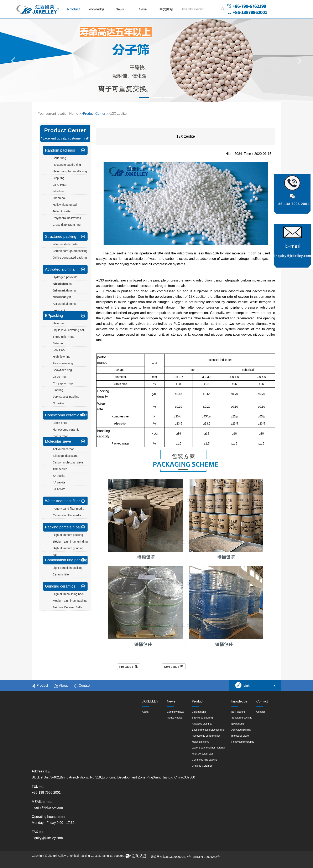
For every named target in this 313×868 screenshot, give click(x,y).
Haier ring (59, 323)
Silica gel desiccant (65, 456)
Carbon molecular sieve (68, 462)
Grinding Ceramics (202, 766)
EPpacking (54, 316)
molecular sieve (240, 736)
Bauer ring (60, 158)
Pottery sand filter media (69, 509)
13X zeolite (60, 469)
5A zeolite (59, 476)
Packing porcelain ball (63, 527)
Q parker (58, 403)
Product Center (94, 114)
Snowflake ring (62, 370)
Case (143, 9)
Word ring (59, 191)
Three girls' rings (64, 337)
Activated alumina (60, 269)
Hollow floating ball (65, 205)
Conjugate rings (63, 383)
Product (73, 9)
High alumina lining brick (69, 594)
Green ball (60, 198)
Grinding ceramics (60, 586)
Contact (82, 686)
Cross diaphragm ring (67, 225)
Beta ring (59, 343)
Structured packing (61, 237)
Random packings (60, 150)
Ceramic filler (61, 574)
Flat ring (58, 390)
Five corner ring (63, 363)
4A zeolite (59, 482)
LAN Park (59, 350)
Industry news (175, 718)
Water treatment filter (62, 501)
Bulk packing (199, 712)
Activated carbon (64, 449)
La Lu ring (59, 377)
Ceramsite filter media (67, 515)
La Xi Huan (60, 185)
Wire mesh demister (66, 244)
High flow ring (62, 357)
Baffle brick (60, 423)
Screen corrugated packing (70, 251)
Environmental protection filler (208, 730)
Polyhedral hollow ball (67, 218)
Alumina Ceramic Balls (67, 607)
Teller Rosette (62, 211)
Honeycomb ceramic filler (66, 415)
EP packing (238, 724)
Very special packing (66, 397)
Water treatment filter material (208, 748)
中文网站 (166, 9)
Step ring (59, 178)
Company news (176, 712)
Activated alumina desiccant (64, 307)
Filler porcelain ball (202, 754)
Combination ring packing (66, 560)
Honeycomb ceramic (243, 742)
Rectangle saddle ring (67, 165)
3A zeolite (59, 489)
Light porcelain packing (68, 568)
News (120, 9)
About (61, 686)
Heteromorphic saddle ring (70, 171)
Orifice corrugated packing (70, 258)
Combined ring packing (205, 760)
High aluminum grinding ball (68, 552)
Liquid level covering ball (69, 330)
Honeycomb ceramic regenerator (66, 433)
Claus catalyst (62, 297)
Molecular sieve (58, 441)
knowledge (97, 9)
